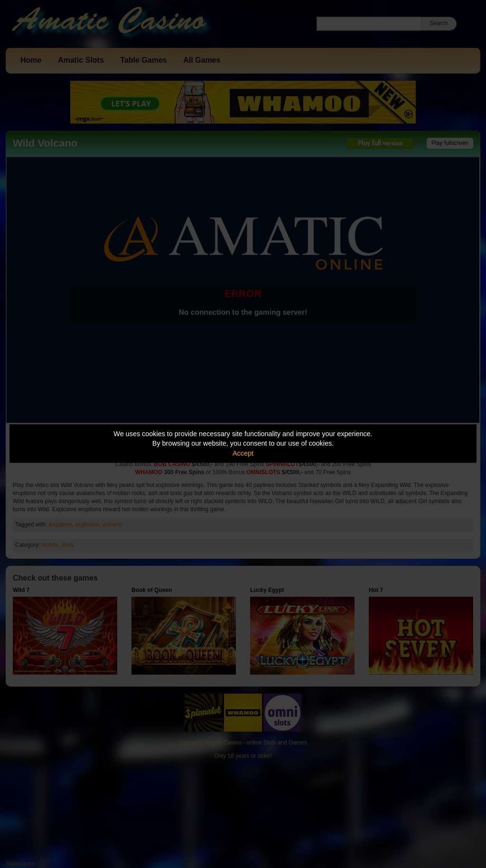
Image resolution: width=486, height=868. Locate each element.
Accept (243, 453)
